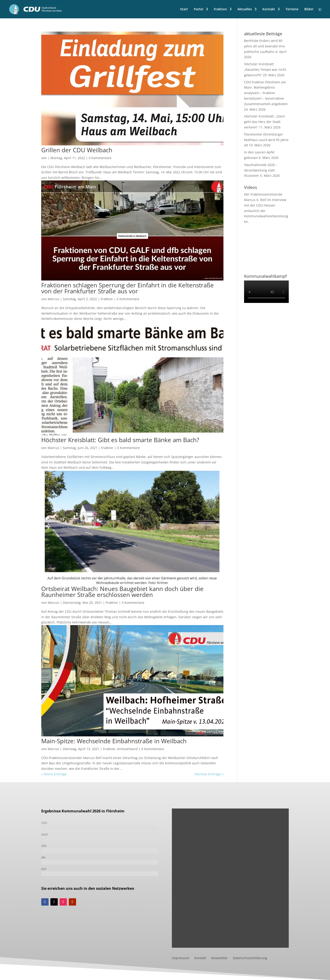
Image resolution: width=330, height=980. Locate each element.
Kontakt (269, 9)
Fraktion (220, 9)
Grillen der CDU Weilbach (77, 150)
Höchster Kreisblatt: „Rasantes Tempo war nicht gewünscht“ (265, 69)
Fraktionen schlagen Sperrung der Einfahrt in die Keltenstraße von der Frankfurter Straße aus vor (128, 288)
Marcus (53, 299)
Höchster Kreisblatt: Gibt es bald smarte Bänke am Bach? (120, 440)
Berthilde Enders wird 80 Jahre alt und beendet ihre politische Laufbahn (264, 46)
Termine (292, 9)
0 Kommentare (100, 158)
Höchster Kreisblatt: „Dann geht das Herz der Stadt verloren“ (265, 122)
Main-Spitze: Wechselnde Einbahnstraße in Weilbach (114, 741)
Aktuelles (245, 9)
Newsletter (219, 958)
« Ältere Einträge (54, 774)
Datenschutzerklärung (250, 958)
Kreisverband (127, 749)
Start (184, 9)
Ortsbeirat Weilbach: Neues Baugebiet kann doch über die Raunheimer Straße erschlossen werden (122, 592)
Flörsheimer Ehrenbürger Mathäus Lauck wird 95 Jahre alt (266, 140)
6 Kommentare (153, 749)
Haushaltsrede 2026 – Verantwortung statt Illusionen (261, 170)
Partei (199, 9)
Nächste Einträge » (209, 774)
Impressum (181, 958)
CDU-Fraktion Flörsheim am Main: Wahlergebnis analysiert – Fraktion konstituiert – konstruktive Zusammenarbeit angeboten (266, 93)
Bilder (309, 9)
